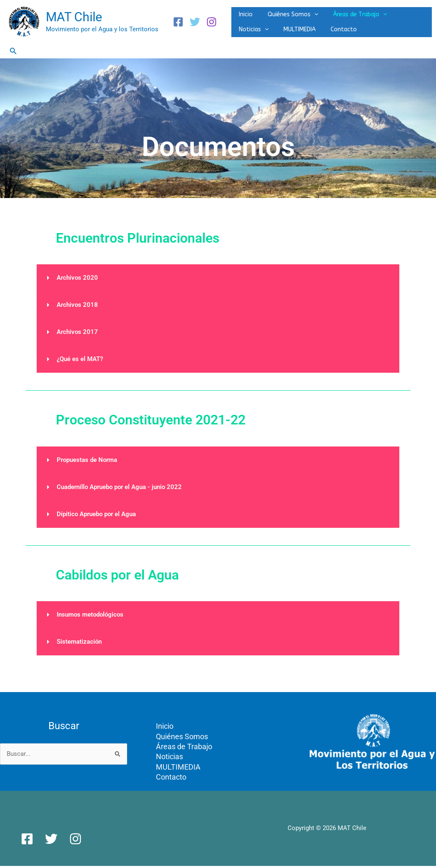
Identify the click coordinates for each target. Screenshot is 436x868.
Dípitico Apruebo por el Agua (96, 515)
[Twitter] (195, 23)
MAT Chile (74, 18)
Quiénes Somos (285, 11)
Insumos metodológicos (90, 616)
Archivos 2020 (77, 279)
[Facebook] (178, 23)
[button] (13, 52)
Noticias (400, 11)
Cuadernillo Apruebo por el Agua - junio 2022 (119, 488)
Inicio (243, 11)
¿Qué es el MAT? (80, 360)
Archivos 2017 (77, 333)
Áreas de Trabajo (347, 11)
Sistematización (79, 643)
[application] (307, 11)
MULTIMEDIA (252, 34)
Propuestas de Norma (87, 461)
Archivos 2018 (77, 306)
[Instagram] (212, 23)
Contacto (292, 34)
